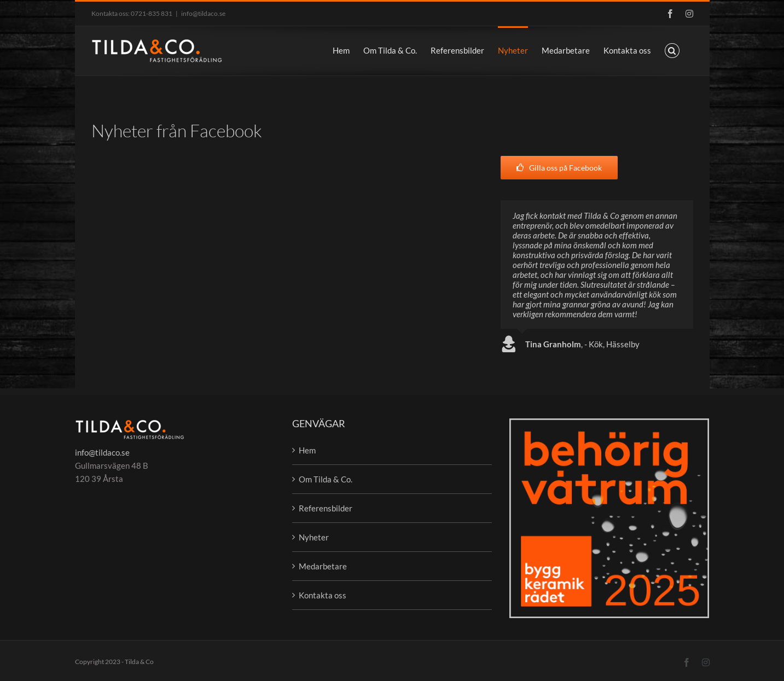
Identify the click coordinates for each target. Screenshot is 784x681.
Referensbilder (326, 508)
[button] (672, 50)
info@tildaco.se (203, 13)
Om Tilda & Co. (326, 479)
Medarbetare (323, 566)
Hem (307, 450)
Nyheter (314, 537)
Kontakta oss (323, 595)
